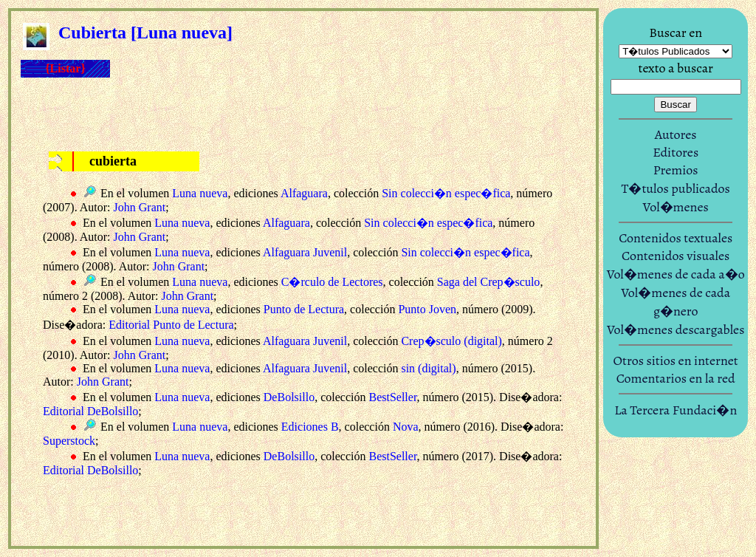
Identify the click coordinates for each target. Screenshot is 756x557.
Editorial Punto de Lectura (171, 325)
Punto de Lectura (304, 309)
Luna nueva (200, 193)
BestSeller (392, 397)
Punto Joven (427, 309)
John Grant (140, 207)
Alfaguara (304, 193)
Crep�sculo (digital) (451, 341)
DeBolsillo (289, 397)
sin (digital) (428, 368)
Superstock (69, 441)
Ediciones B (310, 427)
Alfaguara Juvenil (305, 252)
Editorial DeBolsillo (90, 411)
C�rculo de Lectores (332, 282)
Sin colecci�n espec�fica (446, 193)
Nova (406, 427)
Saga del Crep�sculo (489, 282)
